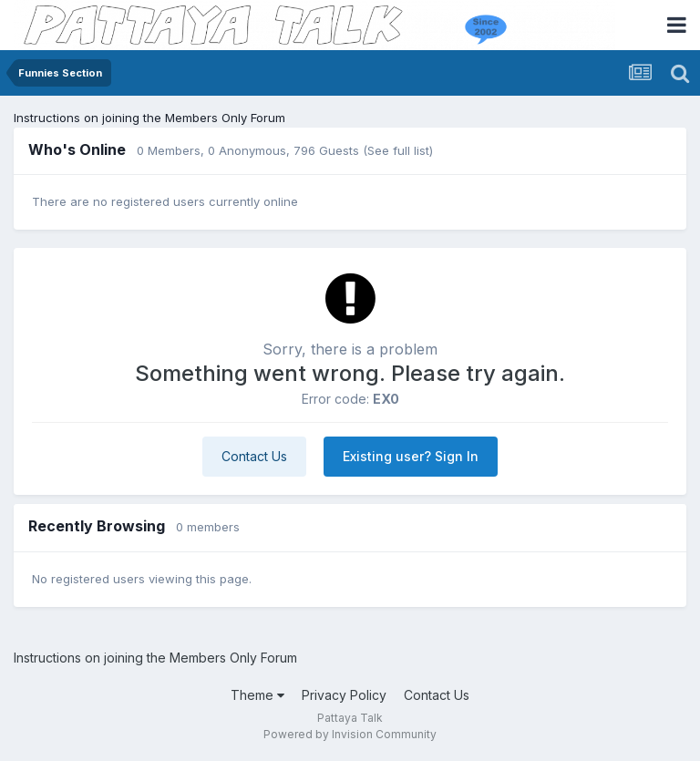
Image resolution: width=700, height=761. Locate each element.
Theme (257, 695)
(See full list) (398, 150)
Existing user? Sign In (411, 456)
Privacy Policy (344, 695)
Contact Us (254, 456)
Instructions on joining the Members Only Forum (149, 118)
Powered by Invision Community (350, 734)
